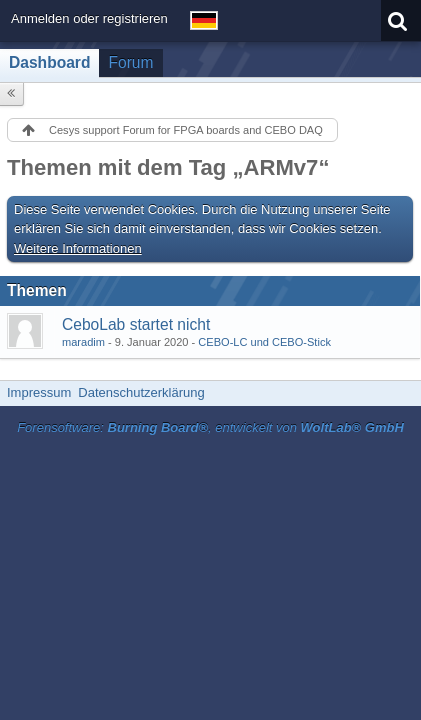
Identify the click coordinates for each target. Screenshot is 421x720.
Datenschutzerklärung (141, 392)
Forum (130, 62)
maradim (83, 342)
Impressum (39, 392)
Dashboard (49, 62)
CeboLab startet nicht (136, 324)
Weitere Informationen (78, 248)
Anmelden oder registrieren (89, 18)
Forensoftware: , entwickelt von (210, 427)
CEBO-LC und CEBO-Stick (264, 342)
